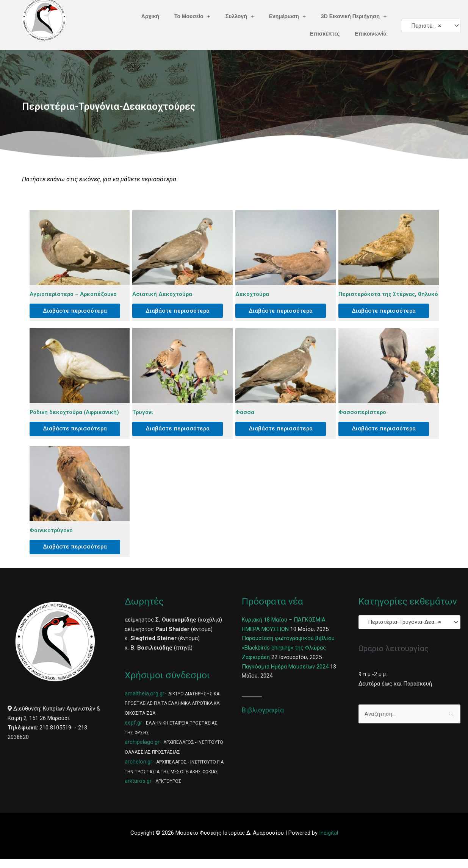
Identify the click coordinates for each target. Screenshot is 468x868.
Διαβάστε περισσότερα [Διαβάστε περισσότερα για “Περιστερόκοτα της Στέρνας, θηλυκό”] (386, 317)
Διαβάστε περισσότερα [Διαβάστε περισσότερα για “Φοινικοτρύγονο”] (77, 555)
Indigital (329, 842)
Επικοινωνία (371, 34)
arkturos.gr (138, 790)
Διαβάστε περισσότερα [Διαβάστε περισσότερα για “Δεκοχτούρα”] (283, 311)
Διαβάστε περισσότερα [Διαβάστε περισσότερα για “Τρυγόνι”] (180, 436)
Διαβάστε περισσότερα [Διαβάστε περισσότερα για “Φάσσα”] (283, 436)
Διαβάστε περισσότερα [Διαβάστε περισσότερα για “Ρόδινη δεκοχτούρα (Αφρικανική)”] (77, 436)
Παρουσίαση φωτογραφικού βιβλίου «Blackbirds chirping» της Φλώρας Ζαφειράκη (289, 657)
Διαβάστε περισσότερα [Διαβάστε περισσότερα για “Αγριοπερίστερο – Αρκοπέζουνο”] (77, 311)
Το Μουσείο (192, 16)
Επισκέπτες (325, 34)
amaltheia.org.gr (145, 702)
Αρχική (150, 16)
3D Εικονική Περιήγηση (354, 16)
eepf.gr (133, 731)
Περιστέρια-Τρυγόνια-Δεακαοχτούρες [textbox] (428, 26)
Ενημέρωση (287, 16)
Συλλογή (240, 16)
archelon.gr (139, 770)
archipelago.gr (142, 751)
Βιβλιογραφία (263, 719)
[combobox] (431, 26)
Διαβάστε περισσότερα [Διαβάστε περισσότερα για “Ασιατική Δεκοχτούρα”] (180, 311)
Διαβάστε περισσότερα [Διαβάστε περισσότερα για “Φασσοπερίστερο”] (386, 436)
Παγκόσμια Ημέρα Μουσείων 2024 (285, 675)
